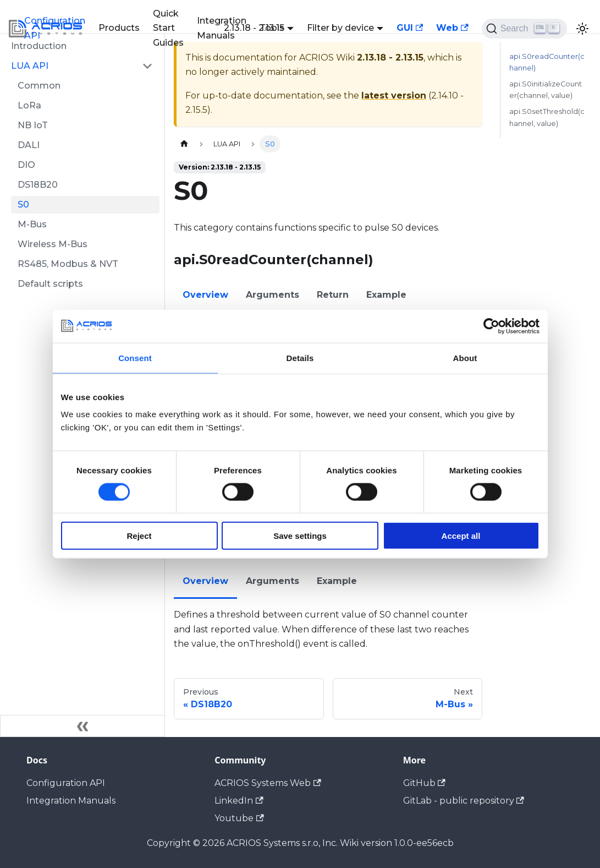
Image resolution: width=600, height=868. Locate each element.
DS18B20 (38, 185)
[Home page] (184, 144)
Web (452, 28)
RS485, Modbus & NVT (68, 264)
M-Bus (32, 224)
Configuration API (55, 28)
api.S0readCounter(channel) (547, 62)
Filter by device (340, 28)
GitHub (424, 783)
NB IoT (33, 125)
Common (39, 86)
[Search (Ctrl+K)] (524, 29)
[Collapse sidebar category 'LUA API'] (147, 66)
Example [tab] (386, 295)
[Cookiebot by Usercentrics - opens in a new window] (491, 326)
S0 (23, 204)
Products (119, 28)
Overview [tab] (205, 295)
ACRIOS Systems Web (268, 783)
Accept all (461, 536)
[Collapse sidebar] (82, 726)
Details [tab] (300, 357)
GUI (410, 28)
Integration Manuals (71, 801)
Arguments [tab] (273, 295)
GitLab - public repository (464, 801)
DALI (29, 145)
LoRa (29, 105)
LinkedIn (239, 801)
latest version (394, 95)
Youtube (239, 818)
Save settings (300, 536)
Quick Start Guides (168, 28)
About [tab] (465, 357)
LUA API (30, 66)
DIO (26, 165)
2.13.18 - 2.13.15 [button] (254, 28)
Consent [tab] (135, 357)
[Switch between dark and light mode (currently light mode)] (582, 29)
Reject (139, 536)
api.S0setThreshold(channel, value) (547, 117)
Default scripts (50, 284)
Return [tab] (333, 295)
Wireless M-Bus (53, 244)
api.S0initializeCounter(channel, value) (546, 90)
